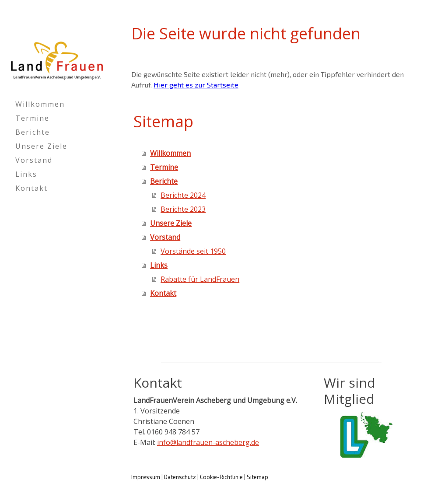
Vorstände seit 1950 (193, 251)
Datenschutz (180, 477)
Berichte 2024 (183, 195)
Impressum (146, 477)
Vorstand (34, 160)
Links (26, 174)
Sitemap (257, 477)
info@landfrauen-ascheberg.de (208, 442)
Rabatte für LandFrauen (200, 279)
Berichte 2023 (183, 209)
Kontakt (31, 188)
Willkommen (40, 104)
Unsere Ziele (41, 146)
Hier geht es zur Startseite (196, 85)
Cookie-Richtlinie (221, 477)
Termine (32, 118)
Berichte (33, 132)
